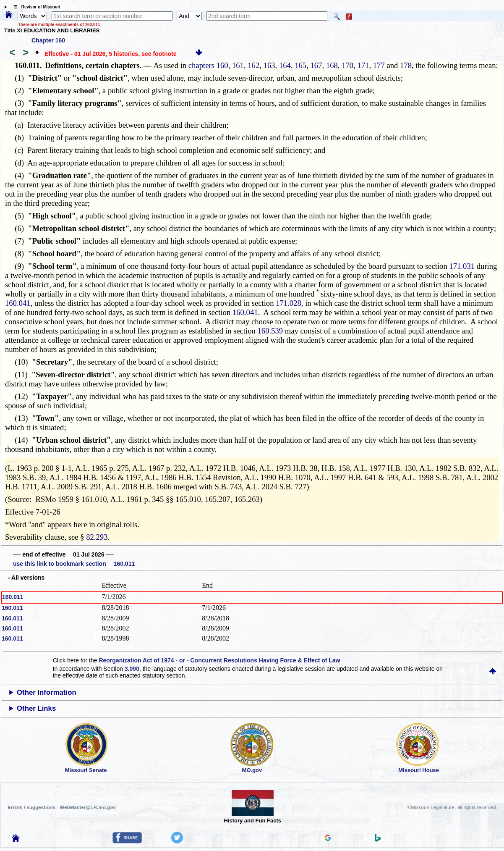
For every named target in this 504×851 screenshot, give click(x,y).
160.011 (13, 597)
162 (253, 65)
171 (363, 65)
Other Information (47, 692)
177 (379, 65)
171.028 (289, 303)
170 (347, 65)
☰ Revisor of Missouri (35, 7)
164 (285, 65)
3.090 (132, 669)
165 (300, 65)
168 (332, 65)
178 (406, 65)
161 (238, 65)
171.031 (462, 266)
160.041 (18, 303)
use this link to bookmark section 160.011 (74, 564)
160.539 (270, 331)
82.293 (97, 537)
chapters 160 (208, 65)
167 (316, 65)
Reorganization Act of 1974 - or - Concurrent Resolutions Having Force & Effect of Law (219, 660)
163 (269, 65)
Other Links (36, 708)
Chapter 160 (48, 40)
